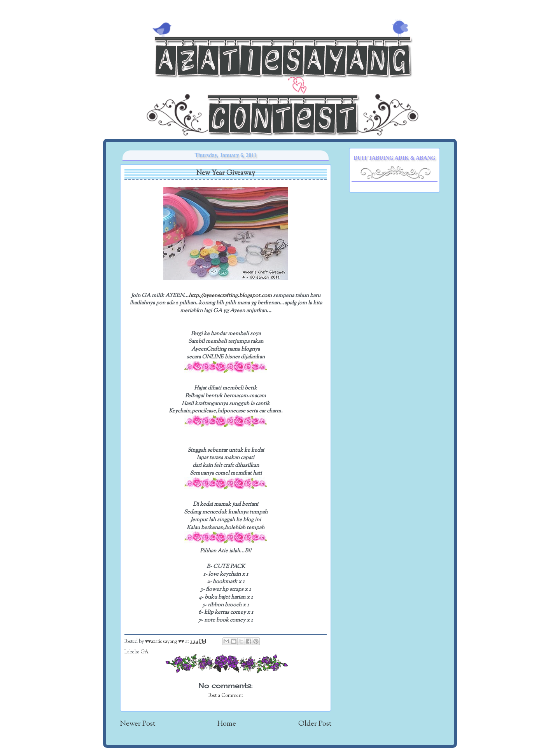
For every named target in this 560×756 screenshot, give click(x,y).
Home (227, 724)
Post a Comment (226, 696)
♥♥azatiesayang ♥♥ (165, 642)
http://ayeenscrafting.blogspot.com (230, 296)
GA (144, 652)
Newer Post (137, 724)
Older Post (315, 724)
